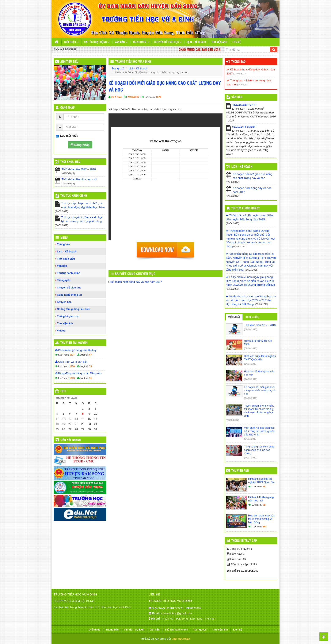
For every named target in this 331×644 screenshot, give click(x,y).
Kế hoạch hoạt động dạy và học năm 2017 (136, 282)
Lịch (63, 391)
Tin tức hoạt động (97, 42)
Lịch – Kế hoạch (196, 42)
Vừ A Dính (117, 97)
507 (265, 527)
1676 (159, 97)
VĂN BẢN (237, 97)
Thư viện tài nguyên (74, 343)
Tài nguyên (141, 42)
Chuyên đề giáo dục (168, 42)
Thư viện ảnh (219, 42)
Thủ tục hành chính (74, 196)
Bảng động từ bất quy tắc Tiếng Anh (78, 373)
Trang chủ (118, 68)
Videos (61, 331)
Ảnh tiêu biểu (69, 62)
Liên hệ (237, 42)
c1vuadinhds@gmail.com (176, 613)
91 (91, 378)
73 (91, 366)
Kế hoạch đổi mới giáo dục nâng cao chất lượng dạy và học (252, 176)
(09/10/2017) (251, 329)
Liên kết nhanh (71, 440)
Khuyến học (64, 302)
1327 (72, 355)
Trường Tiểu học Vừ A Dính (133, 62)
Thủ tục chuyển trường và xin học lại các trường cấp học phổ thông (82, 219)
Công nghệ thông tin (69, 295)
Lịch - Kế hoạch (138, 68)
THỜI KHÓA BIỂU (70, 162)
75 (264, 486)
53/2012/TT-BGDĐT (244, 127)
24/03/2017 (133, 97)
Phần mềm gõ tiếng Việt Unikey (76, 350)
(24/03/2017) (240, 74)
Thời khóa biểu (66, 259)
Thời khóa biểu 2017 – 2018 (79, 169)
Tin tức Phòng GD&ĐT (246, 209)
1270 (72, 366)
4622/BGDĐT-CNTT (244, 105)
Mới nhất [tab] (234, 317)
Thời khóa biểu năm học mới (79, 179)
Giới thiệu (71, 42)
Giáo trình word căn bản (71, 362)
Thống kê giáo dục (68, 316)
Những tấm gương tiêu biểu (74, 309)
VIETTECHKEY (181, 639)
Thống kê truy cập (244, 541)
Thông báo (63, 244)
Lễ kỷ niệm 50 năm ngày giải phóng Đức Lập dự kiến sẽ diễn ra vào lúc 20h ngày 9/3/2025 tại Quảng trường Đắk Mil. (251, 281)
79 (264, 505)
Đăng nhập (68, 108)
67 (91, 355)
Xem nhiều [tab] (252, 317)
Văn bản (121, 42)
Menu (64, 238)
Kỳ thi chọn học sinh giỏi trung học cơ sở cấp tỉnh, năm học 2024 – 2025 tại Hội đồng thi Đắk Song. (251, 300)
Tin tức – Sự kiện (134, 630)
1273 (72, 378)
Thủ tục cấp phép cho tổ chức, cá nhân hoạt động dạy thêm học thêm (83, 205)
